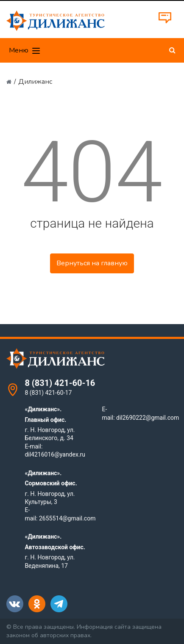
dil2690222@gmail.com (148, 418)
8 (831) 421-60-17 (48, 393)
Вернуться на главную (92, 263)
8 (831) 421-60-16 (60, 383)
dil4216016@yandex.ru (55, 454)
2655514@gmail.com (67, 518)
